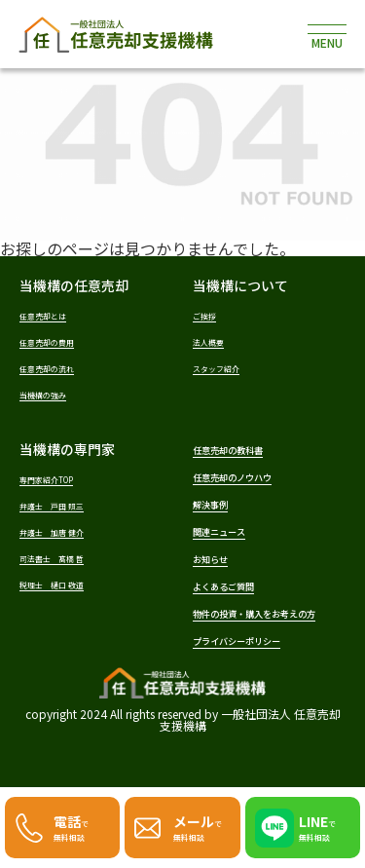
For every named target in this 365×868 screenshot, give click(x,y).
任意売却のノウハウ (254, 482)
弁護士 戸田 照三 (68, 509)
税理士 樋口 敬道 (68, 591)
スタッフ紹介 (228, 369)
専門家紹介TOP (60, 482)
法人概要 (216, 341)
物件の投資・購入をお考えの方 (268, 638)
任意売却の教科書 (247, 453)
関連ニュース (233, 541)
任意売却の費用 (60, 341)
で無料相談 (77, 824)
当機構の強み (55, 396)
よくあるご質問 (240, 599)
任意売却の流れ (60, 369)
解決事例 (220, 511)
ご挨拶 (210, 314)
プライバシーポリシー (261, 677)
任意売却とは (55, 314)
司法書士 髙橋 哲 (68, 564)
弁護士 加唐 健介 (68, 536)
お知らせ (220, 570)
